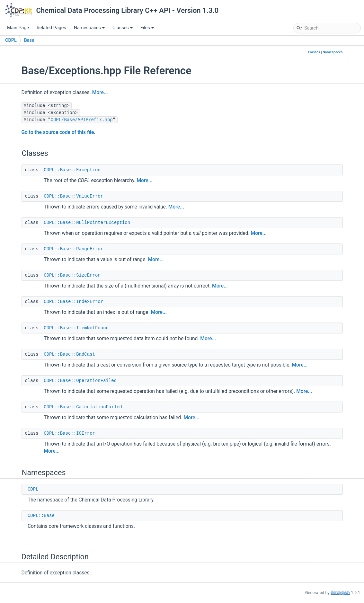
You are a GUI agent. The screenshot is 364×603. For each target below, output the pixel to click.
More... (100, 93)
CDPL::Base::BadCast (69, 354)
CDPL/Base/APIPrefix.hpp (82, 120)
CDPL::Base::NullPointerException (87, 223)
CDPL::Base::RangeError (73, 249)
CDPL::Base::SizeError (72, 275)
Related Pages (51, 28)
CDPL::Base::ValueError (73, 196)
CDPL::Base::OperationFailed (80, 381)
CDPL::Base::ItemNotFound (76, 328)
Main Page (18, 28)
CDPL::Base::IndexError (73, 302)
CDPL (11, 40)
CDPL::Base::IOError (69, 433)
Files (147, 28)
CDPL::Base (41, 516)
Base (29, 40)
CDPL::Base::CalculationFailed (83, 407)
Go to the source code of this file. (58, 132)
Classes (123, 28)
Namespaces (89, 28)
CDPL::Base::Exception (72, 170)
